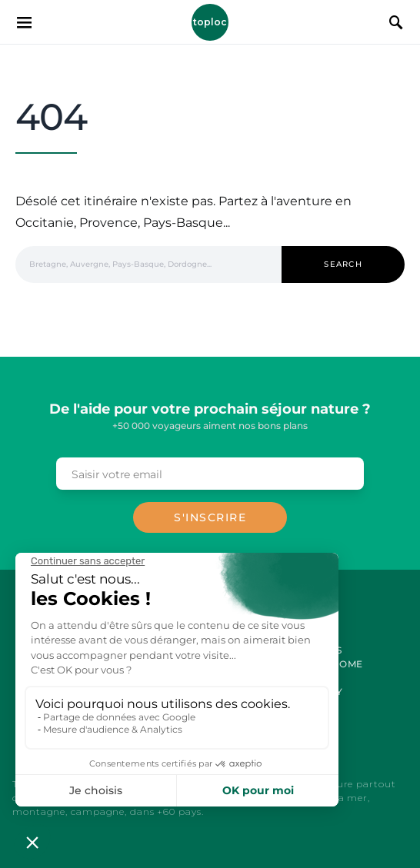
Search (343, 264)
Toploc (210, 22)
